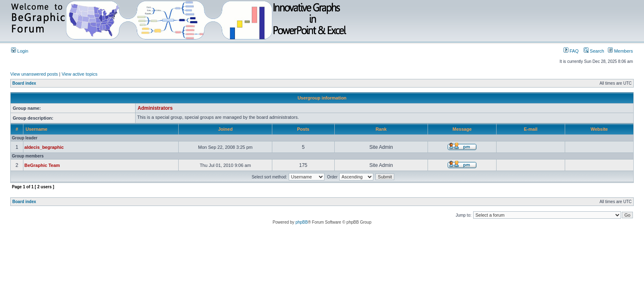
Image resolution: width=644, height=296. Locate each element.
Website (599, 129)
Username (36, 129)
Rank (381, 129)
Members (620, 51)
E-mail (531, 129)
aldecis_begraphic (44, 147)
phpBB (301, 222)
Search (594, 51)
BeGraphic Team (42, 165)
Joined (225, 129)
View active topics (79, 74)
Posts (303, 129)
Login (20, 51)
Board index (24, 83)
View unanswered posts (34, 74)
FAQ (571, 51)
